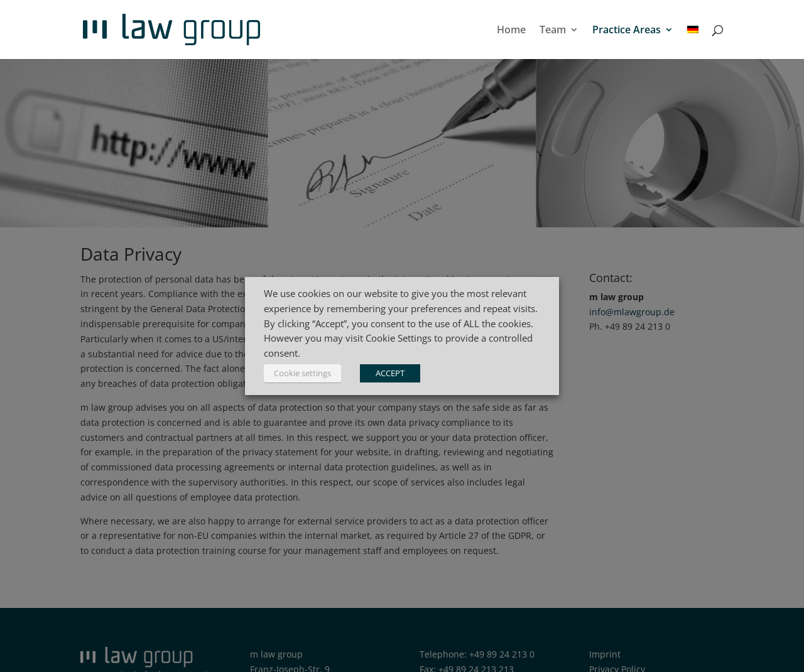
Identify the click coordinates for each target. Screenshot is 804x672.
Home (511, 31)
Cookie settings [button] (302, 373)
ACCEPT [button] (390, 373)
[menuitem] (693, 42)
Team (553, 31)
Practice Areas (627, 31)
